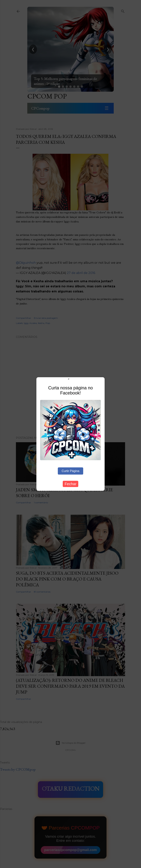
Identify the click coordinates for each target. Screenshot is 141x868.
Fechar (70, 484)
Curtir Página (70, 471)
